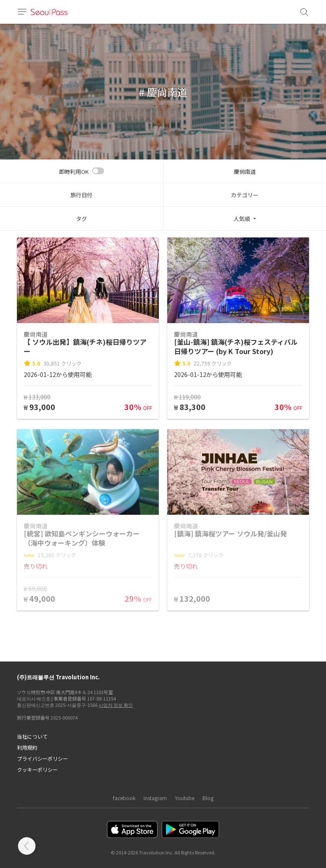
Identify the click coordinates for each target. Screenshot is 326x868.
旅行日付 (81, 195)
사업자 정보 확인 (116, 705)
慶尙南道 (245, 172)
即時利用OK (74, 172)
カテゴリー (245, 195)
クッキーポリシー (37, 769)
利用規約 (27, 747)
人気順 (242, 219)
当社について (32, 736)
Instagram (155, 798)
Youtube (185, 798)
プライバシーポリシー (42, 758)
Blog (208, 798)
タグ (81, 219)
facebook (124, 798)
